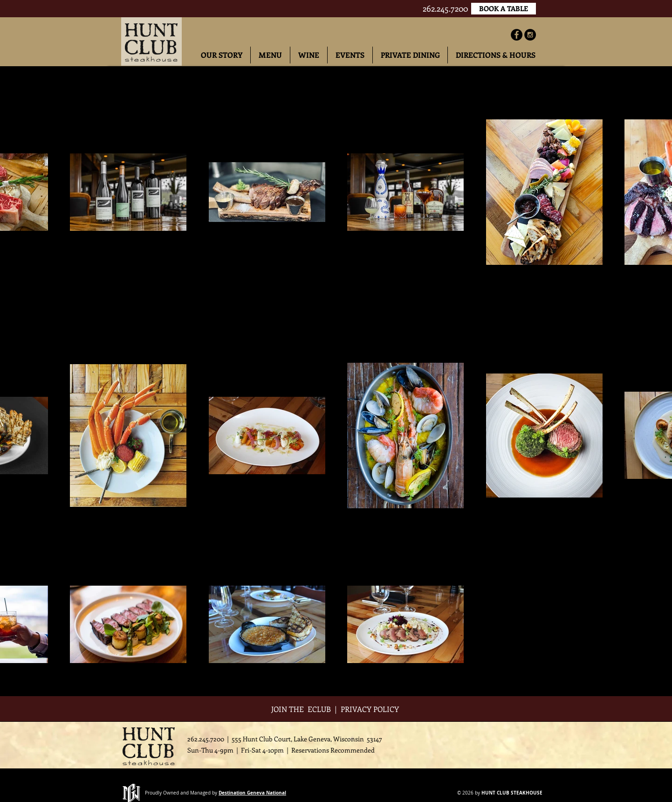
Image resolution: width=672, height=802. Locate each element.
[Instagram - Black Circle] (530, 35)
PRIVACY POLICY (371, 709)
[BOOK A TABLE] (504, 9)
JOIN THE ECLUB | (306, 709)
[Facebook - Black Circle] (517, 35)
